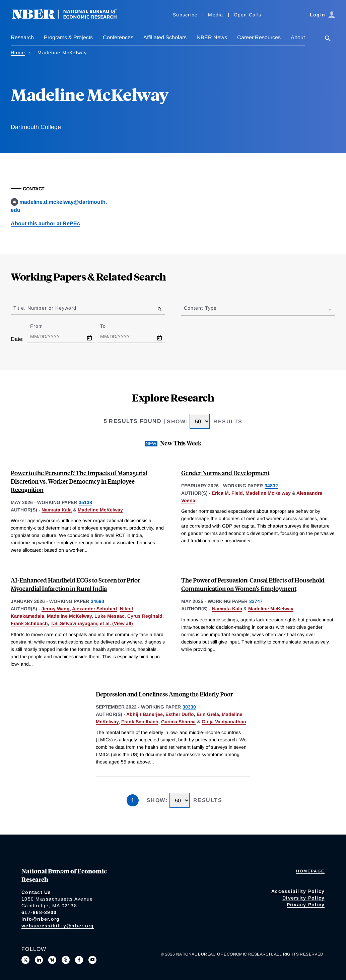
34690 (97, 601)
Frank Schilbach (29, 623)
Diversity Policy (303, 898)
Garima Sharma (178, 722)
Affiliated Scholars (165, 37)
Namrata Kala (57, 510)
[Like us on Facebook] (79, 960)
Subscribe (185, 15)
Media (216, 15)
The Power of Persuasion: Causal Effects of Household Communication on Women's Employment (253, 584)
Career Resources (259, 37)
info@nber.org (41, 919)
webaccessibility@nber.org (58, 926)
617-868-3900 (39, 912)
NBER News (212, 37)
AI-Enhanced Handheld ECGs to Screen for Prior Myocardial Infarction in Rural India (75, 584)
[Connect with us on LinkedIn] (39, 960)
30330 (189, 707)
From (42, 326)
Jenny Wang (56, 609)
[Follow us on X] (25, 960)
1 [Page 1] (133, 800)
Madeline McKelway (100, 510)
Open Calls (248, 15)
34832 (271, 486)
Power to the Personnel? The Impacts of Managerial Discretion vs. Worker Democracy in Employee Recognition (79, 481)
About (298, 37)
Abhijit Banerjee (145, 714)
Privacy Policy (306, 905)
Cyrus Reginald (145, 616)
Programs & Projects (68, 37)
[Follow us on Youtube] (92, 960)
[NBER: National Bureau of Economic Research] (70, 18)
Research (22, 37)
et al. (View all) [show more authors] (116, 623)
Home (18, 53)
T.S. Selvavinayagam (74, 623)
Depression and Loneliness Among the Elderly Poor (164, 694)
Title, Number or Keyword (45, 308)
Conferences (118, 37)
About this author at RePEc (45, 223)
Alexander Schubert (95, 609)
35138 (85, 502)
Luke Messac (110, 616)
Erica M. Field (227, 493)
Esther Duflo (180, 714)
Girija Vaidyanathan (224, 722)
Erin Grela (208, 714)
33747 (256, 601)
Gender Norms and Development (225, 473)
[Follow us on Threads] (66, 960)
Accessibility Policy (298, 891)
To (109, 326)
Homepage (310, 871)
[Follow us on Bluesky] (52, 960)
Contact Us (36, 892)
